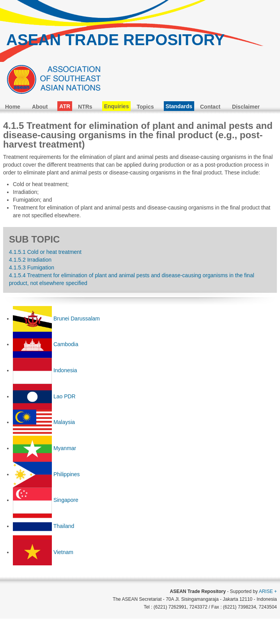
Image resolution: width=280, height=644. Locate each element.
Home (13, 107)
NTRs (85, 107)
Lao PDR (65, 396)
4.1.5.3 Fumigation (32, 267)
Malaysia (64, 422)
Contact (210, 107)
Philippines (67, 474)
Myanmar (65, 448)
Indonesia (65, 370)
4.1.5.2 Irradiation (30, 260)
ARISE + (268, 591)
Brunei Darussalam (77, 318)
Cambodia (66, 344)
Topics (145, 107)
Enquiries (117, 106)
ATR (65, 106)
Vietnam (63, 552)
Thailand (64, 526)
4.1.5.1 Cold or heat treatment (45, 252)
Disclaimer (246, 107)
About (40, 107)
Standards (179, 106)
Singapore (66, 500)
